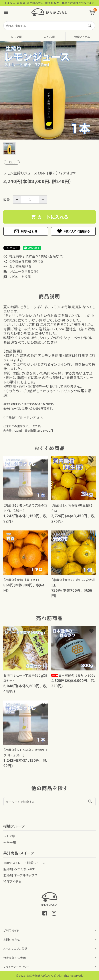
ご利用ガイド (11, 930)
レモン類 (16, 37)
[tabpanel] (49, 90)
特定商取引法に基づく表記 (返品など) (33, 256)
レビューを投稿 (17, 277)
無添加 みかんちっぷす (19, 869)
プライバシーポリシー (16, 967)
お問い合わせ (26, 231)
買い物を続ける (17, 266)
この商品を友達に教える (23, 261)
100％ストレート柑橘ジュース (24, 863)
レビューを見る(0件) (21, 271)
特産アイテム (82, 37)
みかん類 (49, 37)
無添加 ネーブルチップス (20, 875)
